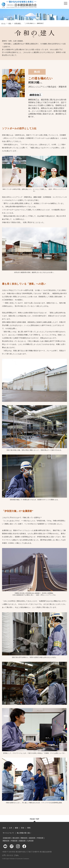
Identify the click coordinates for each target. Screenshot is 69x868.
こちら (16, 855)
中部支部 (40, 838)
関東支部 (24, 838)
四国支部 (22, 841)
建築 (17, 828)
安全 (23, 828)
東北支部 (16, 838)
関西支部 (6, 841)
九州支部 (30, 841)
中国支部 (14, 841)
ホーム (3, 23)
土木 (10, 828)
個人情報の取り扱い (24, 833)
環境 (29, 828)
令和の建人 (18, 23)
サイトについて (8, 833)
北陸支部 (32, 838)
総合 (10, 23)
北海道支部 (7, 838)
